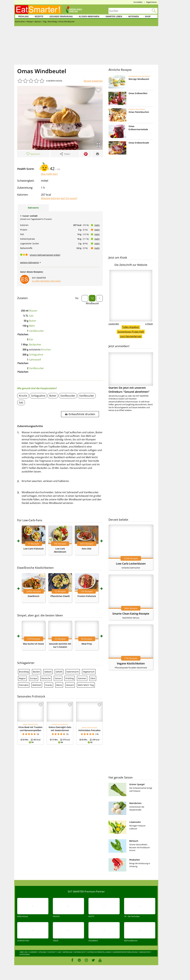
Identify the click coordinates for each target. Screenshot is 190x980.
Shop (148, 16)
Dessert (70, 685)
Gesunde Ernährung (61, 16)
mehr (97, 225)
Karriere (33, 952)
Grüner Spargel (137, 784)
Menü (59, 685)
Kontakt (52, 952)
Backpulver (35, 344)
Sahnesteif (35, 360)
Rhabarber (135, 860)
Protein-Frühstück (87, 596)
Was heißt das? (49, 174)
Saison (58, 678)
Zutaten (22, 298)
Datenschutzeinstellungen (99, 952)
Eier (31, 339)
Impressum (67, 952)
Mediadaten (145, 952)
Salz (31, 316)
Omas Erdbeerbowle (139, 143)
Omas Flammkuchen (139, 112)
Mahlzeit (37, 685)
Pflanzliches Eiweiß (60, 596)
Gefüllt (59, 672)
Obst (93, 678)
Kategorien (25, 954)
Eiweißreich (34, 596)
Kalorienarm (73, 672)
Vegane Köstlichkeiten (131, 663)
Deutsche (46, 678)
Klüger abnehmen (89, 16)
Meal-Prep (87, 644)
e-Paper (149, 324)
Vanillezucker (37, 331)
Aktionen (134, 16)
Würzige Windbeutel (139, 79)
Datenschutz (80, 952)
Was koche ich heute (33, 644)
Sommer (82, 678)
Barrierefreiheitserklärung (125, 952)
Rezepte (39, 16)
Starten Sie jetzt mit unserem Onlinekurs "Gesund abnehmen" (131, 373)
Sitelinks (43, 952)
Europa (34, 678)
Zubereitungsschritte (30, 426)
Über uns (24, 952)
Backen (37, 672)
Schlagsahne (36, 355)
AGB (59, 952)
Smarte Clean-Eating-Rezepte (131, 614)
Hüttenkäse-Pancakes (89, 730)
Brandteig (24, 672)
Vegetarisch (89, 672)
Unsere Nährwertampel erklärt (45, 255)
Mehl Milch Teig (86, 685)
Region (22, 678)
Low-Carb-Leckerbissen (131, 564)
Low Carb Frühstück (34, 549)
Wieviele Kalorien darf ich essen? (59, 198)
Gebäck (48, 672)
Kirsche (23, 396)
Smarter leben (114, 16)
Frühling (23, 16)
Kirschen (46, 350)
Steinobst (24, 685)
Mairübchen (135, 803)
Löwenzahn (135, 822)
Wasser (33, 311)
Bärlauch (134, 841)
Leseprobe (114, 324)
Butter (33, 321)
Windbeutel (92, 303)
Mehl (32, 326)
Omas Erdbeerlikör (138, 93)
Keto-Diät (87, 549)
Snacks (49, 685)
